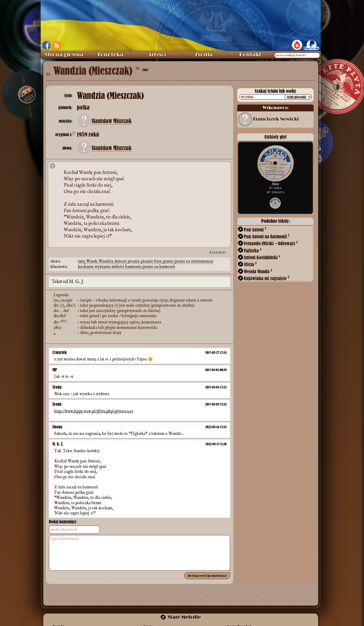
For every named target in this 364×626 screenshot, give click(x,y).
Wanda (93, 262)
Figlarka (253, 250)
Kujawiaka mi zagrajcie (267, 278)
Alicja (250, 264)
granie (169, 262)
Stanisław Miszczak (112, 121)
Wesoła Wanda (258, 271)
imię (82, 262)
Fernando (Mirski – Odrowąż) (271, 243)
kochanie (86, 267)
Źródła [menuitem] (204, 55)
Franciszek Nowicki (276, 119)
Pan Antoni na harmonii (267, 236)
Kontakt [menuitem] (250, 55)
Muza (275, 184)
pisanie (134, 262)
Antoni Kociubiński (262, 257)
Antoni (121, 262)
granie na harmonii (159, 267)
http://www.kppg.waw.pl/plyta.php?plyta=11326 (94, 411)
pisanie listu (152, 262)
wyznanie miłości (110, 267)
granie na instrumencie (194, 262)
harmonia (134, 267)
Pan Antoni (255, 230)
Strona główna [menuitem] (64, 55)
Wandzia (107, 262)
